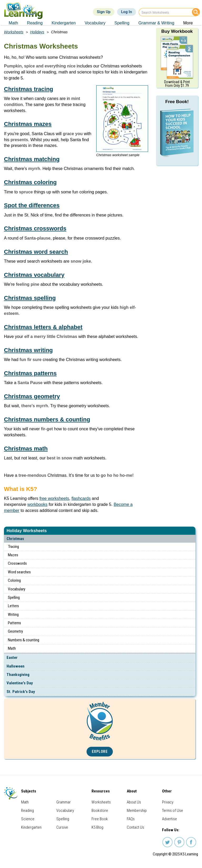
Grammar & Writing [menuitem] (156, 23)
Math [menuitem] (13, 23)
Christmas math (26, 449)
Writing (13, 615)
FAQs (131, 819)
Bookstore (100, 811)
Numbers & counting (24, 640)
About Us (134, 802)
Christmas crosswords (35, 228)
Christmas (15, 539)
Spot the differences (32, 205)
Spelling (14, 597)
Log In (127, 12)
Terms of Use (173, 811)
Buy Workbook (177, 31)
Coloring (14, 580)
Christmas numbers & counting (47, 419)
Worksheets (14, 32)
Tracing (13, 547)
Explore (100, 752)
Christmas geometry (32, 396)
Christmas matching (32, 159)
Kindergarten (31, 827)
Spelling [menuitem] (122, 23)
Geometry (15, 631)
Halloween (16, 666)
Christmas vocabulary (34, 275)
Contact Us (135, 827)
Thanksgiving (18, 675)
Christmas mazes (28, 124)
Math (12, 648)
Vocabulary (17, 589)
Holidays (37, 32)
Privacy (168, 802)
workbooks (37, 504)
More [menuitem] (188, 23)
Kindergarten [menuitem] (64, 23)
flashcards (81, 498)
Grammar (64, 802)
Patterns (14, 623)
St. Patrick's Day (21, 692)
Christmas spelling (30, 298)
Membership (137, 811)
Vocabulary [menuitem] (95, 23)
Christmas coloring (30, 182)
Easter (12, 658)
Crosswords (17, 563)
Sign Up (104, 12)
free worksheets (54, 498)
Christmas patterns (30, 373)
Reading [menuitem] (35, 23)
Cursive (62, 827)
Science (28, 819)
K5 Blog (97, 827)
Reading (27, 811)
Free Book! (177, 102)
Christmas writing (28, 350)
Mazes (13, 555)
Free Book (100, 819)
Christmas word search (36, 252)
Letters (13, 606)
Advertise (170, 819)
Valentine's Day (20, 683)
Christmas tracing (29, 89)
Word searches (19, 572)
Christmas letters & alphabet (43, 327)
